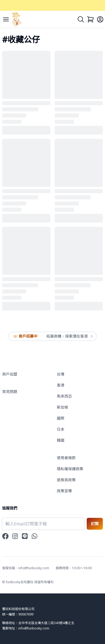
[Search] (81, 19)
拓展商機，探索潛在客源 (69, 336)
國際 (61, 418)
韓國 (61, 440)
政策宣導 (64, 491)
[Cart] (90, 19)
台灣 (61, 374)
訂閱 (95, 524)
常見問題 (10, 392)
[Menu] (6, 19)
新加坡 (62, 407)
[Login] (100, 19)
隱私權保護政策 (70, 469)
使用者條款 (66, 458)
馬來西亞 (64, 396)
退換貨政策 (66, 480)
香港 (61, 385)
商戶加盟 (10, 374)
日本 (61, 429)
